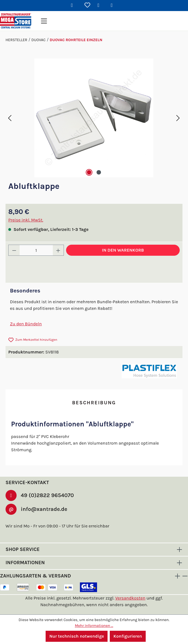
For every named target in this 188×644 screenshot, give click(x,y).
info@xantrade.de (44, 503)
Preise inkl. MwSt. (26, 220)
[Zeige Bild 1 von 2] (89, 172)
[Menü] (44, 21)
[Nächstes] (178, 118)
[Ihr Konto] (101, 6)
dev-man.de (107, 614)
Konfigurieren (128, 636)
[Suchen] (74, 6)
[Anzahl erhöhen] (58, 250)
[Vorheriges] (10, 118)
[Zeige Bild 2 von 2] (99, 172)
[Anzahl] (36, 250)
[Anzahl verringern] (14, 250)
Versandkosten (130, 592)
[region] (94, 118)
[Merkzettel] (87, 6)
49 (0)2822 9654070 (46, 489)
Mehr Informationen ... (94, 625)
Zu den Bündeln (26, 324)
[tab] (94, 403)
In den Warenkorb (123, 250)
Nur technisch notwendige (77, 636)
